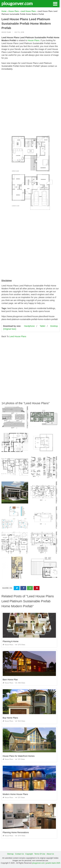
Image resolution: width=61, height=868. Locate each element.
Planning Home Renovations (16, 832)
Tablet (42, 326)
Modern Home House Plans (15, 794)
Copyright (29, 854)
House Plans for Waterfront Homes (19, 756)
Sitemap (10, 854)
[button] (55, 4)
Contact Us (19, 854)
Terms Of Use (40, 854)
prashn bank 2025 (53, 863)
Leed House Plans (18, 336)
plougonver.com (17, 3)
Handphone (29, 326)
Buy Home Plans (10, 718)
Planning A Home (11, 641)
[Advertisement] (30, 103)
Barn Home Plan (10, 680)
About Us (50, 854)
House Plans (6, 32)
